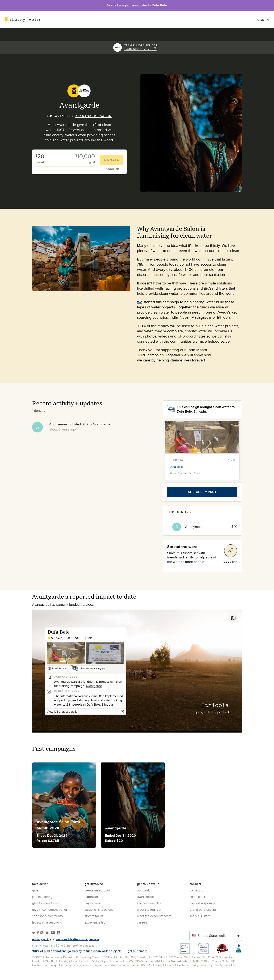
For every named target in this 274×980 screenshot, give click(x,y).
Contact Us (197, 890)
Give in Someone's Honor (50, 910)
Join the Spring (42, 897)
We (140, 302)
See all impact (202, 492)
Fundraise (91, 897)
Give (35, 890)
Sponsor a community (48, 916)
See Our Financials (149, 903)
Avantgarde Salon (94, 116)
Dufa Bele (159, 5)
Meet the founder (149, 910)
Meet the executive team (154, 916)
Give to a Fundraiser (46, 903)
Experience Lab (95, 922)
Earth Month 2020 (141, 49)
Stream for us (94, 916)
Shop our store (200, 916)
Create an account (97, 890)
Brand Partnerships (203, 910)
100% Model (146, 897)
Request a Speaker (202, 903)
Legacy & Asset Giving (47, 922)
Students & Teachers (99, 910)
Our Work (144, 890)
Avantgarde (101, 424)
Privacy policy (42, 939)
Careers (142, 922)
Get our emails (138, 951)
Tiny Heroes (92, 903)
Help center (197, 897)
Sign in (263, 20)
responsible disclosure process (78, 939)
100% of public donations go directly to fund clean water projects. (77, 951)
